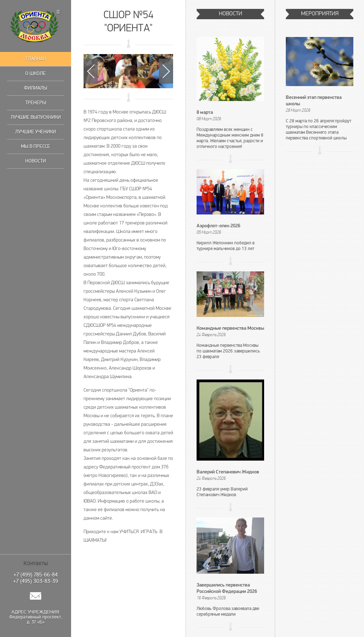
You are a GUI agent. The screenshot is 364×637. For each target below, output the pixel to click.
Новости (36, 161)
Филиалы (36, 88)
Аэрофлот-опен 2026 (218, 226)
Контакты (36, 563)
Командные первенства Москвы (230, 328)
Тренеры (36, 103)
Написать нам (36, 596)
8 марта (205, 113)
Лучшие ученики (36, 132)
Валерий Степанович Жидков (228, 472)
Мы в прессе (36, 146)
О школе (36, 73)
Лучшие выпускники (36, 117)
